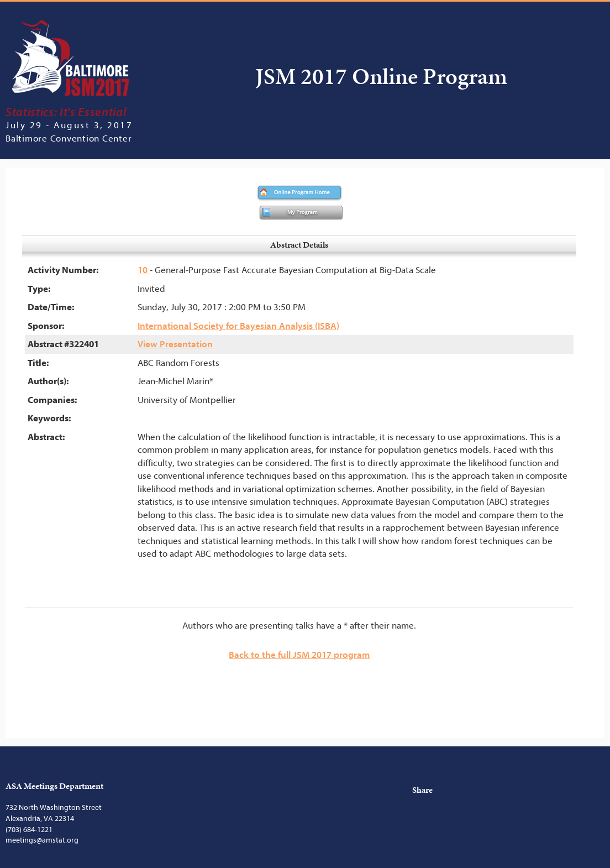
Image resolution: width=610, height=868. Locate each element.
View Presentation (175, 344)
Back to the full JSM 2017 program (299, 655)
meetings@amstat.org (42, 840)
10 (144, 270)
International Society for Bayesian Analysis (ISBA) (238, 326)
